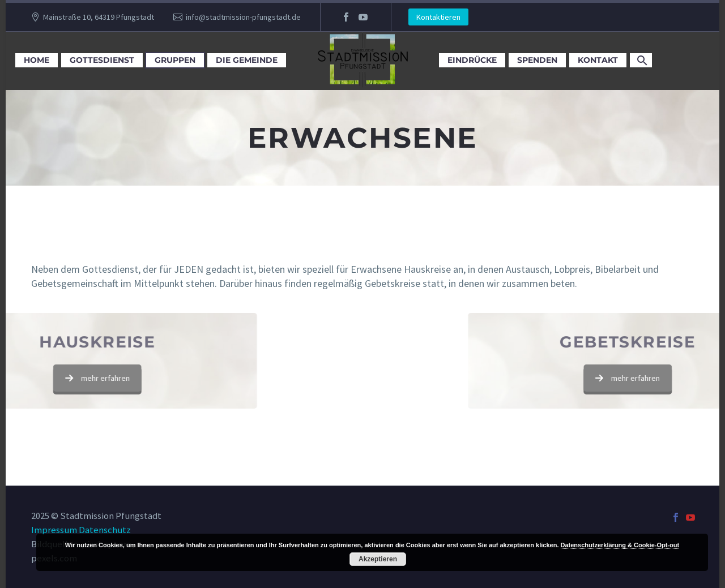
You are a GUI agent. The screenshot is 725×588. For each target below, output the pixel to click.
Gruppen (175, 60)
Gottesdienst (102, 60)
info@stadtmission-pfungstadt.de (243, 17)
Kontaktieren (438, 17)
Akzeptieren (378, 559)
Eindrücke (472, 60)
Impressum (54, 530)
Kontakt (598, 60)
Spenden (537, 60)
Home (37, 60)
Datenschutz (105, 530)
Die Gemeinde (247, 60)
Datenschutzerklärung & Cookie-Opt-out (620, 545)
